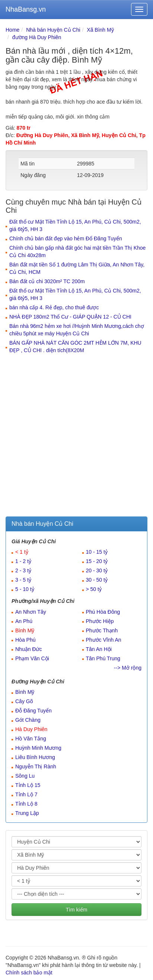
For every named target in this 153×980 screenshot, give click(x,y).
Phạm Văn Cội (32, 658)
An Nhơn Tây (31, 612)
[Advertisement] (76, 436)
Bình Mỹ (25, 630)
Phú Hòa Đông (103, 612)
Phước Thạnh (102, 630)
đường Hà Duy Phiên (37, 37)
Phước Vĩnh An (104, 640)
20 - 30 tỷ (97, 570)
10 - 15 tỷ (97, 552)
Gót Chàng (28, 720)
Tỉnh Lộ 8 (26, 804)
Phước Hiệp (100, 621)
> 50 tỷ (94, 589)
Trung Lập (27, 813)
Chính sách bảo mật (29, 973)
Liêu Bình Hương (35, 757)
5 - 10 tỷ (25, 589)
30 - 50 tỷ (97, 580)
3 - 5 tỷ (23, 580)
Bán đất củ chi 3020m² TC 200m (47, 281)
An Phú (24, 621)
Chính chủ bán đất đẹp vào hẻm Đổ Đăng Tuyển (66, 238)
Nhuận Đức (28, 649)
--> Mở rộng (128, 668)
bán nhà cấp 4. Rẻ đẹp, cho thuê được (54, 307)
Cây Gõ (24, 701)
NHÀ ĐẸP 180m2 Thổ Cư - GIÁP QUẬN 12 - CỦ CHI (70, 317)
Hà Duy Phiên (31, 729)
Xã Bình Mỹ (100, 30)
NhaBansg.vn (26, 9)
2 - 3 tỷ (23, 570)
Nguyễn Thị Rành (36, 766)
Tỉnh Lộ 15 (28, 785)
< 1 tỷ (22, 552)
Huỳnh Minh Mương (38, 748)
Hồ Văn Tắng (31, 739)
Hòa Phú (25, 640)
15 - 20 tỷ (97, 561)
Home (12, 30)
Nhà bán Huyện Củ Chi (53, 30)
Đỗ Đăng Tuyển (34, 711)
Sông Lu (25, 776)
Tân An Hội (99, 649)
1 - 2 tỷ (23, 561)
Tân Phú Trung (103, 658)
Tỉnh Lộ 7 (26, 794)
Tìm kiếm (77, 910)
